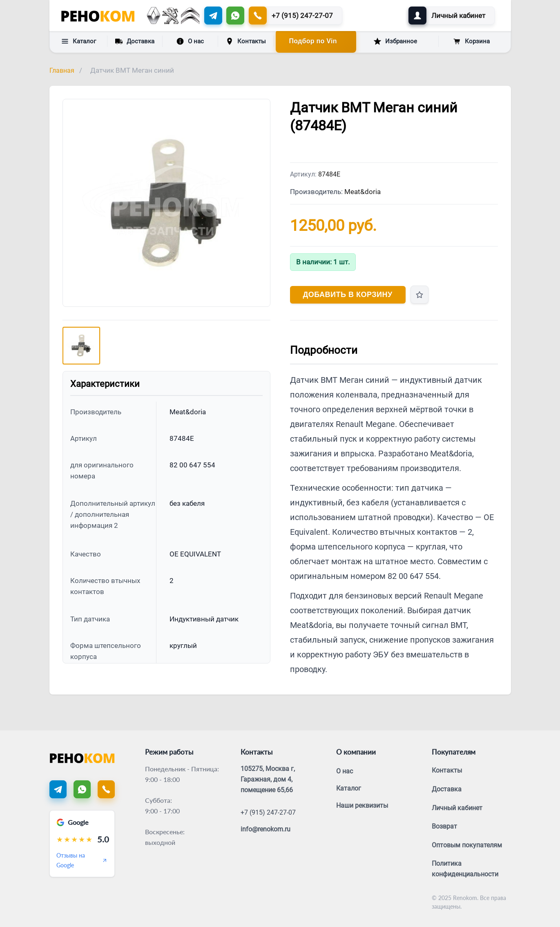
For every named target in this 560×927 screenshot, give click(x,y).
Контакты (246, 41)
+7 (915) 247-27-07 (268, 812)
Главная (62, 70)
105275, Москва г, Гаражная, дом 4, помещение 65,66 (268, 779)
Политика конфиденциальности (465, 869)
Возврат (444, 826)
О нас (190, 41)
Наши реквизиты (362, 805)
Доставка (135, 41)
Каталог (79, 41)
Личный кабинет (457, 808)
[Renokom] (98, 16)
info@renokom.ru (265, 829)
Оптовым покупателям (467, 845)
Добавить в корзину (348, 295)
